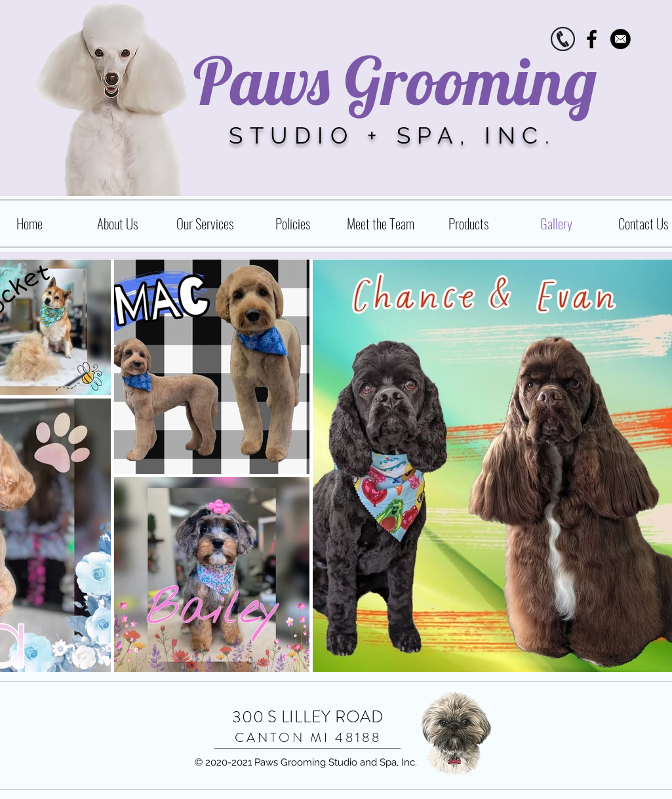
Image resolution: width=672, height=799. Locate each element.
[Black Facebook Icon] (592, 39)
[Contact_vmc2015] (621, 39)
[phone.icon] (563, 39)
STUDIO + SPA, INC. (392, 135)
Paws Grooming (395, 80)
